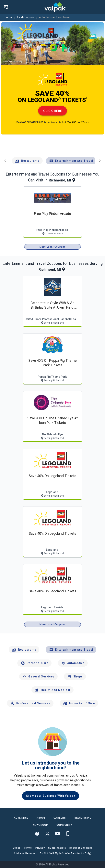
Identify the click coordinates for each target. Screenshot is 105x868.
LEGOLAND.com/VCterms (77, 122)
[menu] (6, 7)
